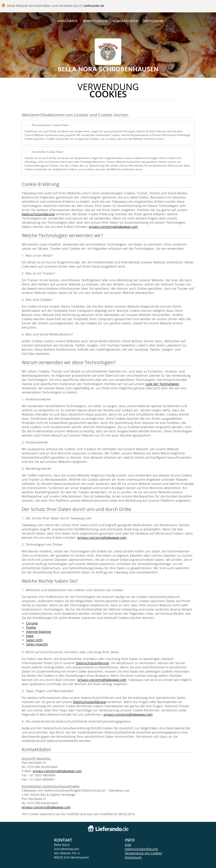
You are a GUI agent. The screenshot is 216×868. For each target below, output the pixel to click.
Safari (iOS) (34, 640)
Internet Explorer (39, 632)
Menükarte (68, 21)
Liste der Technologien (162, 384)
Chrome (32, 623)
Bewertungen (95, 21)
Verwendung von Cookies (143, 853)
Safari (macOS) (37, 644)
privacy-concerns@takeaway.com (113, 227)
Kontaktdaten (125, 21)
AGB (128, 845)
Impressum (153, 21)
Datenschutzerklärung (38, 214)
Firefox (31, 627)
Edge (30, 636)
